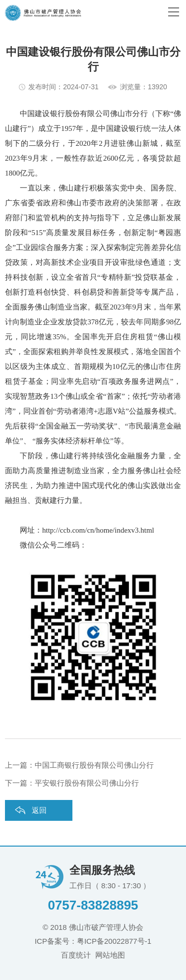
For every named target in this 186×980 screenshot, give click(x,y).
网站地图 (110, 955)
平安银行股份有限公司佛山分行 (87, 783)
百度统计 (76, 955)
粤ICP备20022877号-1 (114, 941)
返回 (39, 810)
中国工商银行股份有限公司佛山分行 (94, 765)
